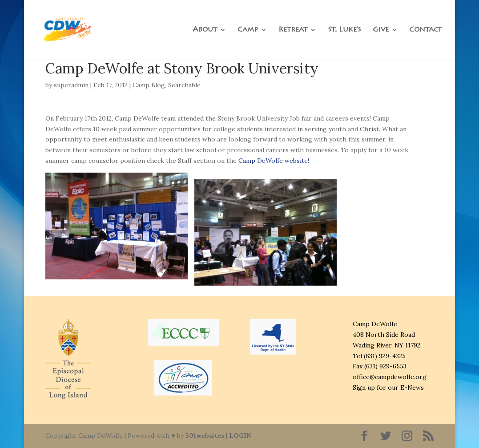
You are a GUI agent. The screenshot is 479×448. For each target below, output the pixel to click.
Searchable (184, 85)
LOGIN (240, 436)
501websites (205, 436)
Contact (425, 30)
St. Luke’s (344, 30)
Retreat (293, 30)
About (205, 30)
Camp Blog (149, 85)
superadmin (71, 85)
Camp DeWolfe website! (274, 161)
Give (381, 30)
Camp (248, 30)
